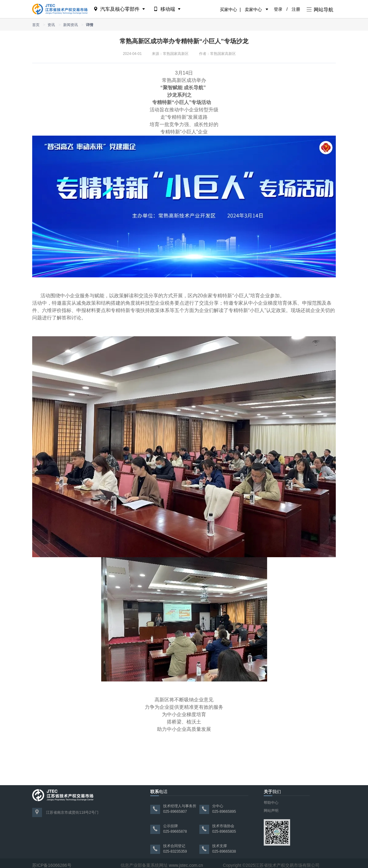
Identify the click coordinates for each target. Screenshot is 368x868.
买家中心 (228, 10)
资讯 (51, 25)
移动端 (168, 9)
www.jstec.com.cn (186, 865)
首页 (36, 25)
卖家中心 (253, 10)
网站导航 (320, 10)
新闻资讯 (71, 25)
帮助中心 (271, 803)
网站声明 (271, 811)
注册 (296, 9)
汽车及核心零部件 (120, 9)
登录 (278, 9)
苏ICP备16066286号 (52, 865)
